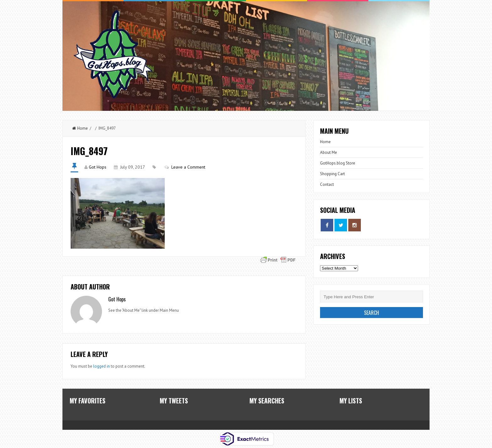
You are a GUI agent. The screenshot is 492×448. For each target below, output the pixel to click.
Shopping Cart (332, 174)
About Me (329, 152)
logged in (102, 366)
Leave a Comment (188, 167)
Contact (327, 184)
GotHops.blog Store (338, 163)
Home (80, 128)
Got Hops (98, 167)
